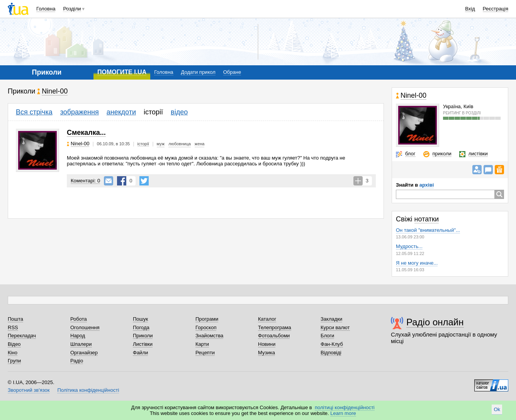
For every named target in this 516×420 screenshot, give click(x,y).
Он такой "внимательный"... (428, 230)
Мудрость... (409, 246)
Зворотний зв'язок (29, 390)
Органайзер (84, 353)
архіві (427, 185)
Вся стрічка (34, 112)
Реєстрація (496, 9)
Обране (232, 72)
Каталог (267, 319)
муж (161, 144)
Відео (14, 344)
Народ (78, 336)
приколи (442, 154)
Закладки (331, 319)
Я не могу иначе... (417, 263)
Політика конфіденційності (88, 390)
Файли (140, 353)
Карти (202, 344)
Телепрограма (275, 327)
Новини (267, 344)
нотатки (427, 219)
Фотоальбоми (274, 336)
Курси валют (335, 327)
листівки (478, 154)
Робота (79, 319)
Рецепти (205, 353)
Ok (497, 409)
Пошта (15, 319)
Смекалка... (86, 133)
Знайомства (209, 336)
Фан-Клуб (332, 344)
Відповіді (331, 353)
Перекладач (22, 336)
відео (179, 112)
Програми (207, 319)
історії (153, 112)
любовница (180, 144)
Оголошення (85, 327)
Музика (266, 353)
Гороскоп (206, 327)
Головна (46, 9)
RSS (13, 327)
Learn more (343, 413)
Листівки (143, 344)
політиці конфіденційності (345, 407)
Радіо (77, 361)
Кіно (13, 353)
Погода (141, 327)
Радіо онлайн (435, 322)
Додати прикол (198, 72)
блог (410, 154)
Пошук (140, 319)
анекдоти (121, 112)
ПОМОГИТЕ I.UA (122, 72)
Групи (14, 361)
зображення (80, 112)
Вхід (470, 9)
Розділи (72, 9)
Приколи (143, 336)
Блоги (327, 336)
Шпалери (81, 344)
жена (200, 144)
